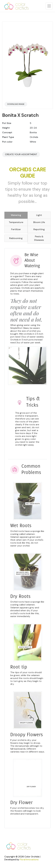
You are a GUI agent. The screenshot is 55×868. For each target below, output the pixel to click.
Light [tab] (39, 215)
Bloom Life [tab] (39, 222)
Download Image (16, 104)
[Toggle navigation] (49, 6)
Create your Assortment (21, 154)
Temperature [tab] (16, 222)
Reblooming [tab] (16, 238)
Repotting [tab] (39, 229)
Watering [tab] (16, 215)
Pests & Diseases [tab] (39, 238)
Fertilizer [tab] (16, 229)
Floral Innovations (29, 860)
